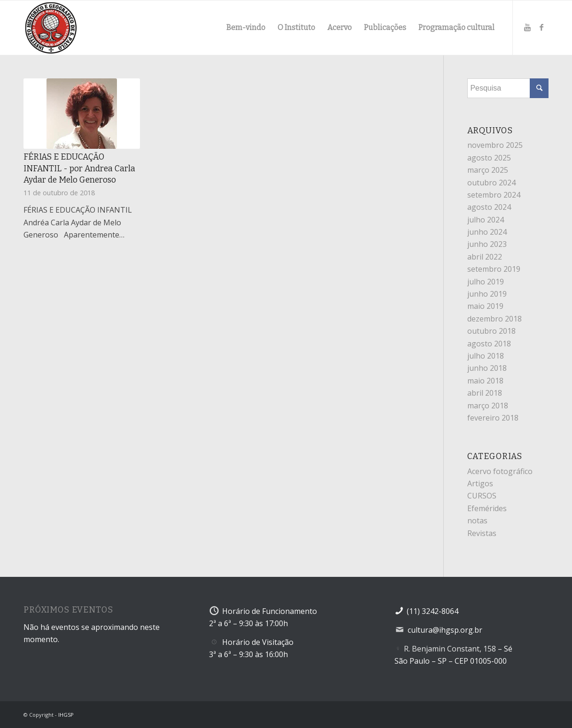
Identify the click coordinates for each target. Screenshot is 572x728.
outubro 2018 (491, 331)
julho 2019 (486, 282)
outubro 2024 (491, 183)
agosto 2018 (489, 344)
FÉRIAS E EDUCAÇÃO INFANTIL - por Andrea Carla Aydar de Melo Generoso (79, 169)
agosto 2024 (489, 207)
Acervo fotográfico (500, 471)
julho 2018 (486, 356)
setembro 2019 (494, 269)
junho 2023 (487, 244)
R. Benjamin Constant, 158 (450, 649)
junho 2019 (487, 294)
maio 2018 (485, 381)
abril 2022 (485, 257)
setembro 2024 (494, 195)
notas (477, 521)
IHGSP (66, 715)
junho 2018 (487, 368)
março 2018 (488, 406)
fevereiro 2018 (493, 418)
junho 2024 (487, 232)
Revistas (482, 533)
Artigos (480, 483)
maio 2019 (485, 306)
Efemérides (487, 508)
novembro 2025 (495, 145)
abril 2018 (485, 393)
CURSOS (482, 496)
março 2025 (488, 170)
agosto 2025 (489, 158)
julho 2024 (486, 220)
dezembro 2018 (495, 319)
